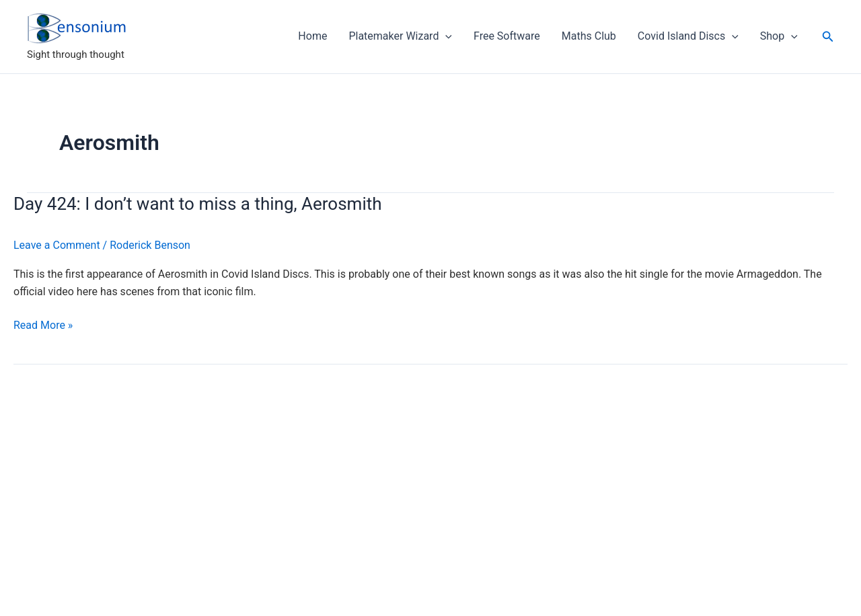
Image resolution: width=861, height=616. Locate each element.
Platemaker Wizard (400, 36)
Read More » (43, 325)
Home (312, 36)
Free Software (507, 36)
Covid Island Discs (688, 36)
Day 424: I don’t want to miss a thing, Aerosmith (198, 204)
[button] (828, 37)
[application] (445, 36)
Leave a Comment (57, 245)
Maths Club (589, 36)
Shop (779, 36)
